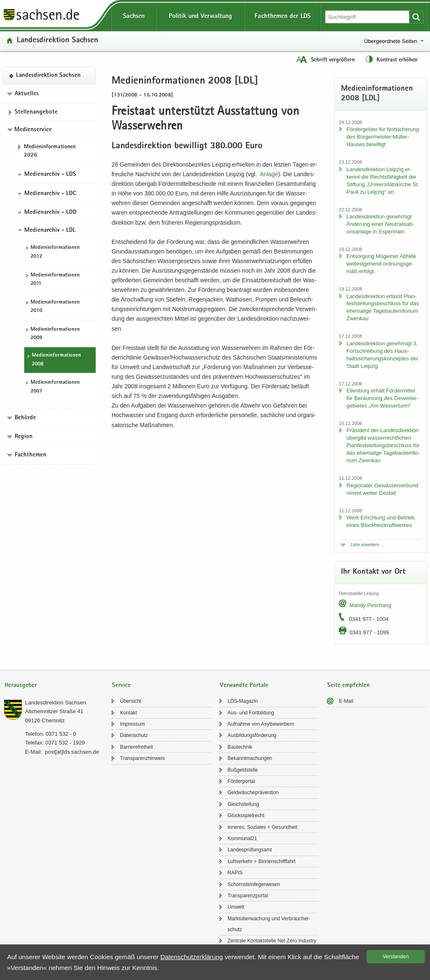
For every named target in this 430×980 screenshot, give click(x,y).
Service (121, 685)
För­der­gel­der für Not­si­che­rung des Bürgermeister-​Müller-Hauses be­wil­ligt (383, 137)
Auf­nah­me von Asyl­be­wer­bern (261, 724)
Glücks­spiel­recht (246, 815)
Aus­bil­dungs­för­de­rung (252, 735)
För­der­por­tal (241, 781)
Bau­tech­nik (240, 747)
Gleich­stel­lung (243, 804)
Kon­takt (128, 713)
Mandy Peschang (370, 605)
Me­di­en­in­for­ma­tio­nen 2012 (55, 252)
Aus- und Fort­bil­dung (251, 713)
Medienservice (33, 130)
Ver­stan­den (396, 957)
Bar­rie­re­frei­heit (136, 747)
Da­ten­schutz (134, 735)
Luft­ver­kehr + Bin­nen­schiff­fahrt (262, 861)
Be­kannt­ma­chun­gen (250, 758)
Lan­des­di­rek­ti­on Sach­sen (57, 41)
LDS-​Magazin (243, 701)
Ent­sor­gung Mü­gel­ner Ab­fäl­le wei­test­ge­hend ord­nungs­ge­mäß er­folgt (381, 264)
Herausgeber (21, 685)
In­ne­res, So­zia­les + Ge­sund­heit (263, 827)
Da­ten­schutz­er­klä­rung (192, 957)
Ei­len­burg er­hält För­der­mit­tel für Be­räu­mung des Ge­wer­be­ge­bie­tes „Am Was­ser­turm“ (382, 398)
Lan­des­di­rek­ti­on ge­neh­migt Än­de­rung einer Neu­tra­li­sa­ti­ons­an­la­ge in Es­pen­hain (380, 224)
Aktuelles (27, 94)
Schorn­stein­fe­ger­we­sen (254, 884)
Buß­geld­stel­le (243, 770)
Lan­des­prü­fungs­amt (250, 850)
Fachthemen (31, 455)
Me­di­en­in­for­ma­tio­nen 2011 (55, 280)
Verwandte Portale (244, 685)
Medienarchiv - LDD (50, 213)
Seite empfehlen (349, 685)
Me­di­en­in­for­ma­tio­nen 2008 (56, 360)
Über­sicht (131, 701)
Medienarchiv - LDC (50, 194)
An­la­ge (269, 174)
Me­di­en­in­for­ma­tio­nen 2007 (55, 387)
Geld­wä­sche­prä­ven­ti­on (253, 793)
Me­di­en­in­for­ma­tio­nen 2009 (55, 334)
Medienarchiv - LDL (50, 230)
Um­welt (236, 907)
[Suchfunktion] (368, 17)
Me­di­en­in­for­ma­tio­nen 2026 (50, 151)
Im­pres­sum (132, 724)
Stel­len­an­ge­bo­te (36, 112)
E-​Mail (346, 701)
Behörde (25, 418)
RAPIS (235, 873)
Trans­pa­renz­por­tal (248, 896)
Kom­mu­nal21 (243, 838)
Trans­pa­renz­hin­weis (142, 758)
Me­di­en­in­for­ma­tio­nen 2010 (55, 307)
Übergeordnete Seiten (391, 41)
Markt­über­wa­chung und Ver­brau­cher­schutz (269, 924)
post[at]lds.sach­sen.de (72, 752)
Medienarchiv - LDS (50, 175)
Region (24, 437)
